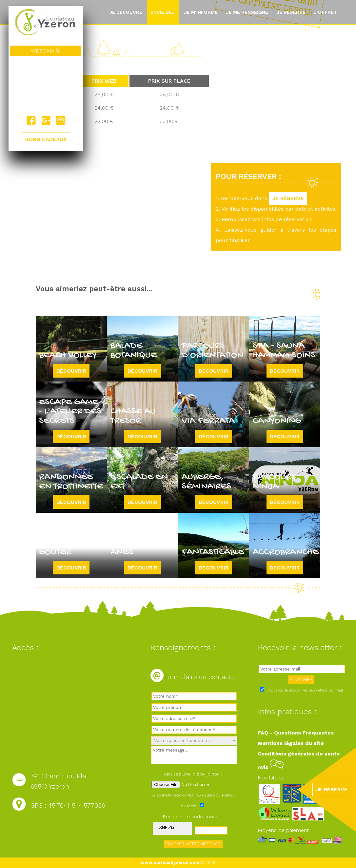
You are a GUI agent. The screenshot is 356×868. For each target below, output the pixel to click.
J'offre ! (325, 12)
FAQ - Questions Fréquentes (296, 733)
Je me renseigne (247, 12)
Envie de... (163, 12)
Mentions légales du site (291, 743)
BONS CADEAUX (46, 140)
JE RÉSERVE (288, 198)
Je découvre (126, 12)
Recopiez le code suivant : (193, 816)
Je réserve (291, 12)
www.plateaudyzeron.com (170, 863)
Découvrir (71, 371)
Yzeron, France (46, 86)
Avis (271, 767)
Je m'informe (201, 12)
